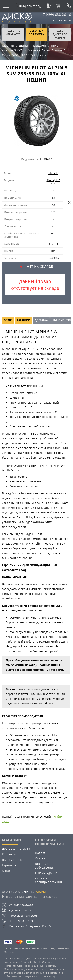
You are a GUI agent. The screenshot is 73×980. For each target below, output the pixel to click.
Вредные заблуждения (45, 866)
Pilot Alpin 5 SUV (53, 182)
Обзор (8, 320)
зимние (53, 244)
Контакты (9, 854)
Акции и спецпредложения (49, 880)
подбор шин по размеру (36, 33)
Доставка (41, 320)
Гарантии (24, 320)
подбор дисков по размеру (60, 34)
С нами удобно (46, 873)
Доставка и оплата (16, 849)
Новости (41, 853)
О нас (6, 871)
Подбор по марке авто (13, 33)
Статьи (40, 858)
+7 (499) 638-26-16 (56, 15)
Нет (53, 251)
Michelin (53, 173)
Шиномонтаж (12, 860)
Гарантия (9, 865)
